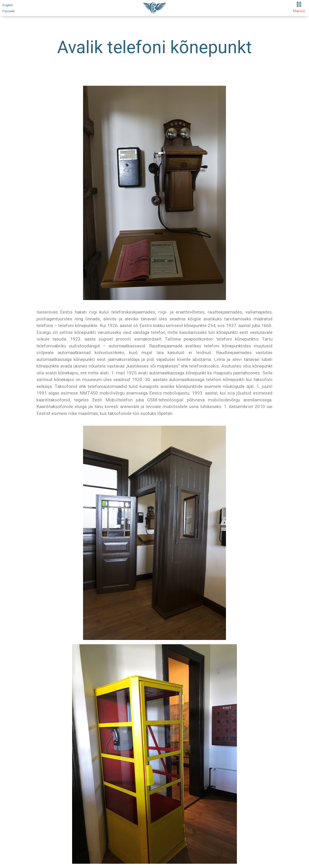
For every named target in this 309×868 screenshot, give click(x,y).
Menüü (299, 7)
